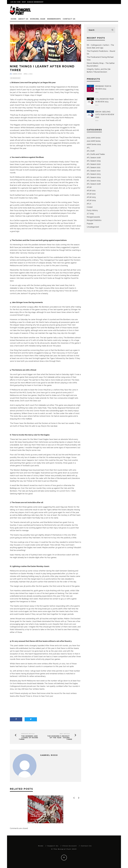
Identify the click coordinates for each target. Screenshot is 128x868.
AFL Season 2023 (94, 174)
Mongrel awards (93, 217)
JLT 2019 (90, 214)
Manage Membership (35, 2)
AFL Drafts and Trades (96, 154)
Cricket (90, 207)
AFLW (89, 187)
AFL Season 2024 (15, 78)
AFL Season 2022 (94, 171)
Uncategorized (93, 227)
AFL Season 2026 (94, 184)
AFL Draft (91, 151)
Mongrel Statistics (94, 220)
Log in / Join (16, 2)
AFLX (89, 204)
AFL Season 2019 (94, 161)
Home (14, 19)
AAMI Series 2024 (94, 144)
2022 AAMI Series (94, 141)
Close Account (70, 846)
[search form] (101, 30)
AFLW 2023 (91, 197)
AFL (88, 148)
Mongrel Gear (38, 19)
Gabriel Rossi (17, 74)
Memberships (54, 19)
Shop (24, 2)
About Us (23, 19)
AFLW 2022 (91, 194)
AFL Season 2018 (94, 158)
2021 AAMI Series (94, 138)
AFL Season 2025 (94, 181)
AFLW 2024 (91, 200)
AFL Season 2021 (94, 167)
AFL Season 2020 (94, 164)
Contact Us (69, 19)
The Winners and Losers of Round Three (28, 738)
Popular (90, 224)
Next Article (65, 734)
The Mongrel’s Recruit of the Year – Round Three (60, 738)
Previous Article (28, 734)
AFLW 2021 (91, 191)
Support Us (53, 846)
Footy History (92, 210)
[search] (112, 30)
